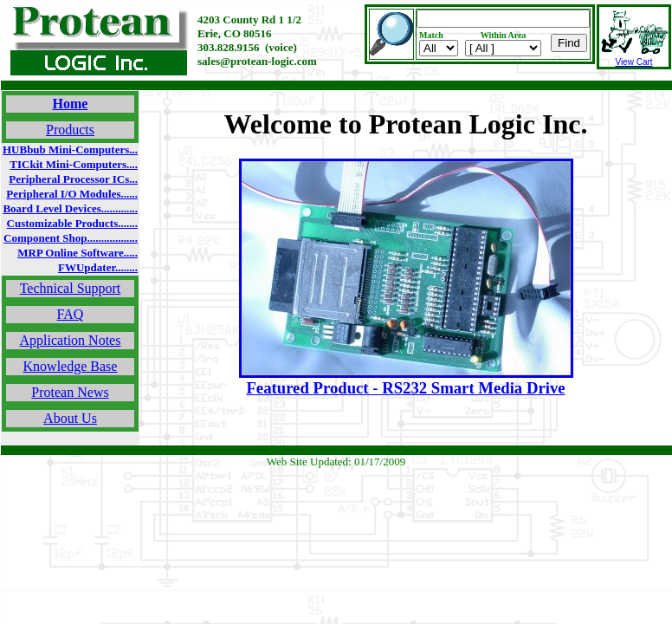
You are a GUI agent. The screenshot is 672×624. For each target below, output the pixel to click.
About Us (70, 418)
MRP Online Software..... (78, 253)
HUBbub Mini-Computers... (70, 149)
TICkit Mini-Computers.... (74, 164)
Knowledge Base (71, 366)
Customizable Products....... (72, 223)
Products (70, 130)
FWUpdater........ (98, 267)
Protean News (70, 392)
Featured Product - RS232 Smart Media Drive (405, 388)
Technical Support (71, 288)
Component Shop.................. (71, 238)
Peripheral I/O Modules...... (72, 194)
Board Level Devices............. (70, 208)
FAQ (71, 314)
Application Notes (71, 340)
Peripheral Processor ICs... (73, 179)
